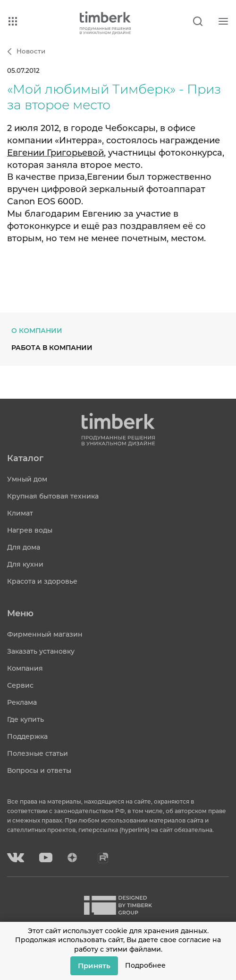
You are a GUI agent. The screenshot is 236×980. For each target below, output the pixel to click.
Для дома (24, 547)
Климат (20, 513)
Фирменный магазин (45, 634)
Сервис (20, 685)
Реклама (22, 702)
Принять (94, 966)
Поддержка (27, 736)
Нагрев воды (30, 530)
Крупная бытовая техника (53, 496)
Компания (25, 668)
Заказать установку (41, 651)
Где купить (25, 719)
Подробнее (145, 965)
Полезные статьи (38, 753)
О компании (37, 331)
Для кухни (25, 564)
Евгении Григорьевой (55, 153)
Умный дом (27, 479)
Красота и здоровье (42, 581)
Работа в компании (52, 348)
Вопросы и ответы (39, 770)
